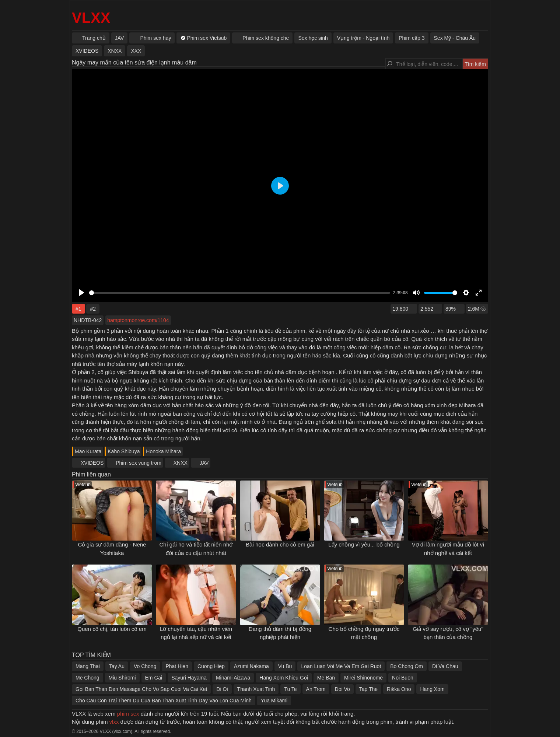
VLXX (91, 18)
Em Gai (154, 678)
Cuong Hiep (211, 666)
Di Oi (222, 689)
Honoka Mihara (163, 451)
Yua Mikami (274, 701)
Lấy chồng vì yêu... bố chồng (364, 544)
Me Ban (326, 678)
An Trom (316, 689)
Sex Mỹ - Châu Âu (455, 38)
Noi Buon (403, 678)
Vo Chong (145, 666)
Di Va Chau (445, 666)
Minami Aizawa (233, 678)
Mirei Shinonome (363, 678)
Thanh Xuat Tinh (256, 689)
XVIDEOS (92, 463)
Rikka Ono (399, 689)
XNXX (181, 463)
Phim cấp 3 (412, 38)
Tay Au (117, 666)
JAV (204, 463)
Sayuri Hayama (189, 678)
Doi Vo (342, 689)
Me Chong (87, 678)
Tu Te (290, 689)
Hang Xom (432, 689)
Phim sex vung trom (139, 463)
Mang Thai (88, 666)
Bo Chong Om (407, 666)
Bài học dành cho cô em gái (280, 544)
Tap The (368, 689)
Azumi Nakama (251, 666)
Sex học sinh (313, 38)
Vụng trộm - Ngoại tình (363, 38)
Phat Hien (177, 666)
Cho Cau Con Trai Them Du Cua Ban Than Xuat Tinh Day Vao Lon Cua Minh (164, 701)
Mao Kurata (88, 451)
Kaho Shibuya (124, 451)
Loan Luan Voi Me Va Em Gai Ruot (341, 666)
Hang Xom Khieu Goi (284, 678)
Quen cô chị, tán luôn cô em (112, 629)
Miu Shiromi (122, 678)
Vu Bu (285, 666)
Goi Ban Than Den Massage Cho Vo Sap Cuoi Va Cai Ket (141, 689)
